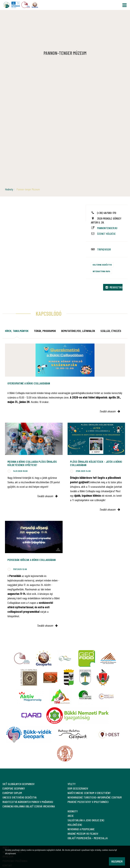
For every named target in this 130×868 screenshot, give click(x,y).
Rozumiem (117, 861)
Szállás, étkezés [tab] (111, 331)
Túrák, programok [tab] (45, 331)
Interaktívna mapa (101, 271)
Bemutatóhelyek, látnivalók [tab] (78, 331)
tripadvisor (104, 249)
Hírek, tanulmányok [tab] (17, 331)
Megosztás (114, 287)
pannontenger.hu (107, 228)
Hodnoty (9, 189)
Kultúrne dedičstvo (102, 265)
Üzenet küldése (106, 234)
